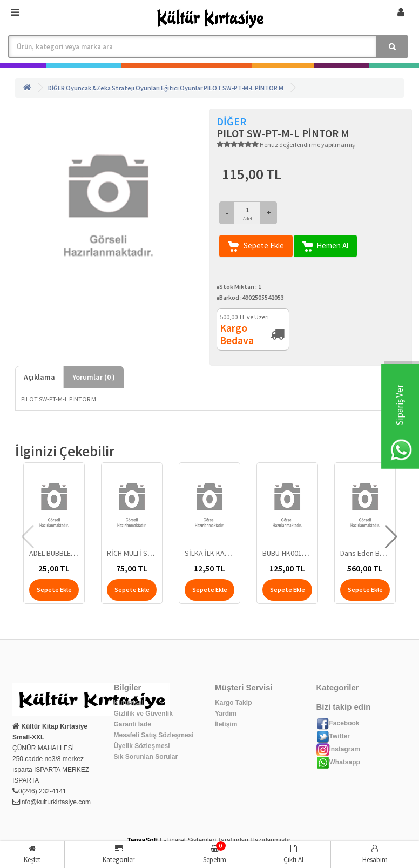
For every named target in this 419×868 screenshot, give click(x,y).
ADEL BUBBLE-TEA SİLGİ (66, 553)
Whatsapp (338, 762)
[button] (391, 537)
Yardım (226, 714)
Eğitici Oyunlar (182, 88)
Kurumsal (129, 703)
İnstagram (338, 749)
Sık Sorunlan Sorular (146, 757)
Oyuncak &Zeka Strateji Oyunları (113, 88)
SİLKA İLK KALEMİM (215, 553)
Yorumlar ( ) (94, 377)
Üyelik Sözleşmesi (142, 746)
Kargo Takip (233, 703)
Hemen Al (325, 246)
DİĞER (56, 88)
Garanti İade (133, 724)
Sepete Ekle (256, 246)
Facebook (338, 723)
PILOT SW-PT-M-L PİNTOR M (244, 88)
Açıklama (39, 377)
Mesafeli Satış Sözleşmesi (154, 735)
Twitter (333, 736)
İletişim (226, 724)
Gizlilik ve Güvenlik (143, 714)
